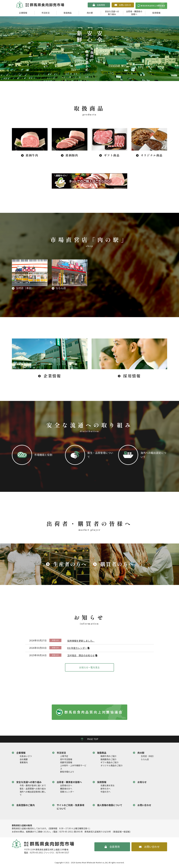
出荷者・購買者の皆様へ (134, 13)
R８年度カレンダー (77, 649)
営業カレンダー (67, 793)
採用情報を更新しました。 (81, 642)
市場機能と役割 (45, 455)
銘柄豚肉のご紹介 (109, 760)
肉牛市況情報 (66, 760)
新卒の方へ (106, 790)
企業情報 (23, 13)
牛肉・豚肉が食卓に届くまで (33, 787)
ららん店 (145, 760)
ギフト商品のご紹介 (110, 764)
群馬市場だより (67, 773)
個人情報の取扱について (110, 806)
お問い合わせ (125, 5)
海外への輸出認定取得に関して (33, 794)
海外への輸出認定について (154, 455)
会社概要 (24, 760)
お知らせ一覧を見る (89, 668)
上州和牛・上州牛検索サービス (73, 768)
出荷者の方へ (66, 787)
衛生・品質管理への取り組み (33, 790)
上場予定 (64, 757)
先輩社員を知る (108, 787)
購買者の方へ (66, 790)
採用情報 (156, 13)
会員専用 (101, 5)
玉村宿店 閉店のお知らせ (81, 657)
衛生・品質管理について (100, 455)
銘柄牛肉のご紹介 (109, 757)
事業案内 (24, 764)
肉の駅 (90, 13)
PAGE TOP (93, 740)
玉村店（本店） (148, 757)
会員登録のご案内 (26, 806)
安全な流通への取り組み (112, 13)
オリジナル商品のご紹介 (112, 767)
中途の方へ (106, 793)
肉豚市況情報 (66, 764)
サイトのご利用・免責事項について (71, 808)
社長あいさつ (26, 757)
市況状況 (46, 13)
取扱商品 (68, 13)
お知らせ (142, 783)
